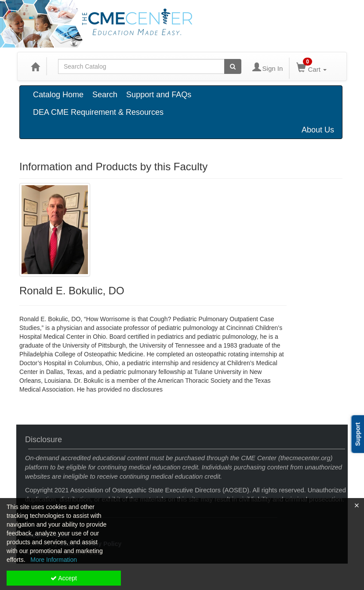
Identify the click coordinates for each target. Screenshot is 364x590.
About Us (318, 130)
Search (105, 95)
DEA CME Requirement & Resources (98, 112)
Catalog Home (58, 95)
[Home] (35, 66)
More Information (54, 560)
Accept (64, 578)
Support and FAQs (159, 95)
